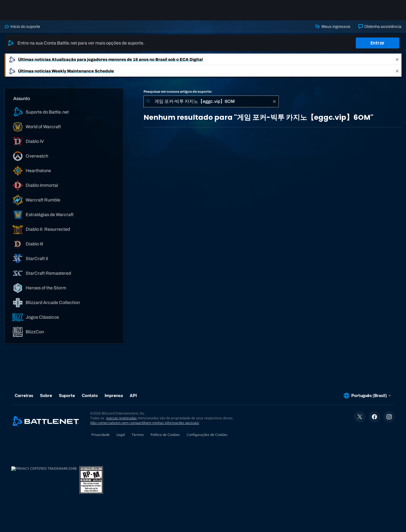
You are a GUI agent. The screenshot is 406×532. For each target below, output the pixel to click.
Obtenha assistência (380, 26)
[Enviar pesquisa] (148, 101)
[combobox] (211, 101)
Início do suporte (22, 26)
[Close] (397, 59)
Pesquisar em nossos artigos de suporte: (178, 92)
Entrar (378, 43)
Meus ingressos (333, 26)
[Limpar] (274, 101)
